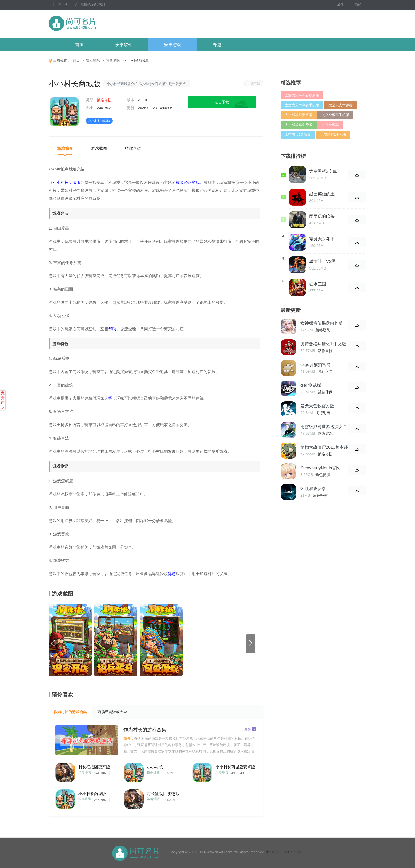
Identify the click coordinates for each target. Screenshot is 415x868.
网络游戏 (325, 433)
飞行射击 (325, 371)
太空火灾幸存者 (340, 105)
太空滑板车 (330, 125)
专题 (217, 45)
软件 (341, 5)
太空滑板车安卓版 (299, 115)
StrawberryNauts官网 (320, 468)
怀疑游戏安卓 (313, 489)
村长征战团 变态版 (163, 794)
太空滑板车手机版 (335, 115)
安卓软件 (124, 45)
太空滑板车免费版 (299, 125)
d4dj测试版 (311, 385)
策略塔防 (113, 61)
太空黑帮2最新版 (298, 135)
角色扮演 (323, 475)
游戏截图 (99, 148)
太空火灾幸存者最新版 (302, 95)
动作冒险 (325, 351)
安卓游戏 (173, 45)
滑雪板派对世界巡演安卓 (324, 427)
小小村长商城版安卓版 (235, 767)
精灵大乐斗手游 (322, 239)
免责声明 (3, 400)
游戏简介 (65, 148)
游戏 (358, 5)
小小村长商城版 (92, 794)
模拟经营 (153, 772)
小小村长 (155, 767)
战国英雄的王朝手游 (322, 194)
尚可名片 (101, 24)
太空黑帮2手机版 (333, 135)
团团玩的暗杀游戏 (322, 217)
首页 (79, 45)
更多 (250, 729)
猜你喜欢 (133, 148)
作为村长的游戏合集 (70, 712)
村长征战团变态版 (94, 767)
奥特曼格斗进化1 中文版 (323, 344)
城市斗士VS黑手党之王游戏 (322, 262)
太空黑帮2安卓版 (323, 171)
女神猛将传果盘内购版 (322, 323)
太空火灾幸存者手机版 (302, 105)
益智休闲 (325, 392)
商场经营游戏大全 (112, 712)
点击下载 (222, 102)
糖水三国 (318, 284)
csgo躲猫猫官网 (315, 365)
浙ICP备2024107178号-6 (285, 852)
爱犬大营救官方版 (317, 406)
